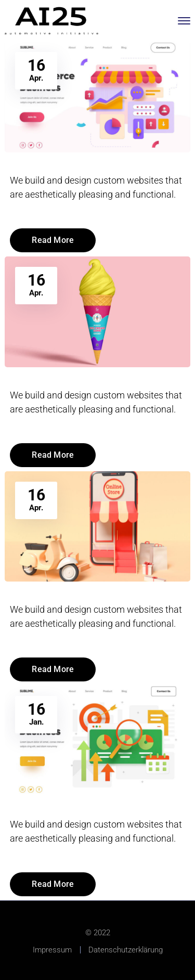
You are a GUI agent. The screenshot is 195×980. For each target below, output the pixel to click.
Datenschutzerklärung (126, 950)
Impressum (52, 950)
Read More (53, 240)
